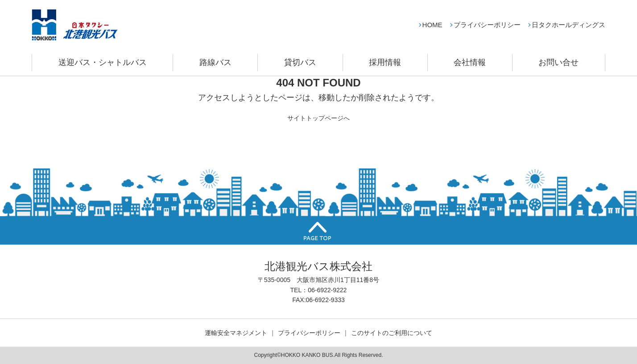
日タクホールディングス (569, 25)
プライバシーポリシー (487, 25)
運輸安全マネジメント (236, 333)
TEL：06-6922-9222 (319, 290)
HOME (432, 25)
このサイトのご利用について (392, 333)
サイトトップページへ (318, 118)
